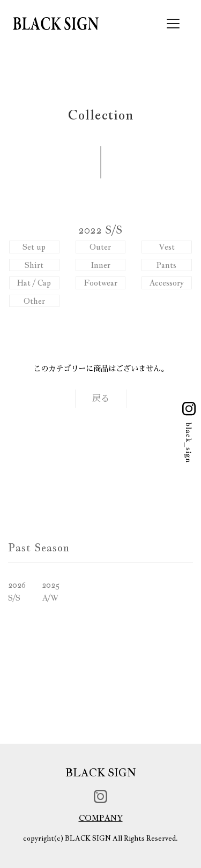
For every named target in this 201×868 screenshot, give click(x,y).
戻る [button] (101, 398)
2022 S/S (100, 230)
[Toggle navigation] (173, 24)
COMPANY (101, 818)
